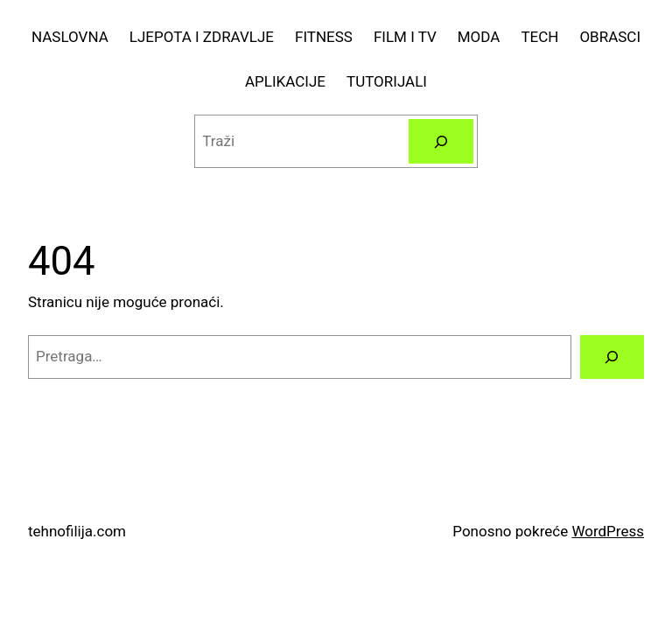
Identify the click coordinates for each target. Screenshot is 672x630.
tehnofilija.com (77, 531)
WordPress (608, 531)
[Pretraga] (441, 141)
